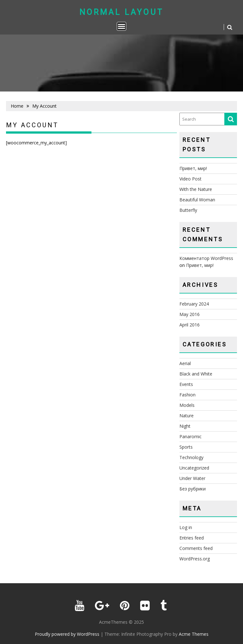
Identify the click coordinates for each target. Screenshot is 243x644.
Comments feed (196, 548)
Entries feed (192, 538)
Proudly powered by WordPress (67, 634)
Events (186, 384)
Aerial (185, 363)
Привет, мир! (193, 168)
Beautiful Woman (197, 200)
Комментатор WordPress (206, 258)
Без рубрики (193, 489)
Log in (186, 527)
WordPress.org (195, 559)
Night (185, 426)
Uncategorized (194, 468)
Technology (191, 457)
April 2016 (190, 325)
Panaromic (190, 436)
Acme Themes (194, 634)
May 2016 (190, 314)
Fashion (187, 395)
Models (187, 405)
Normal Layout (121, 12)
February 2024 (194, 304)
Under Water (192, 478)
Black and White (196, 374)
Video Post (190, 179)
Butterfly (188, 210)
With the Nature (196, 189)
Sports (186, 447)
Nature (187, 416)
